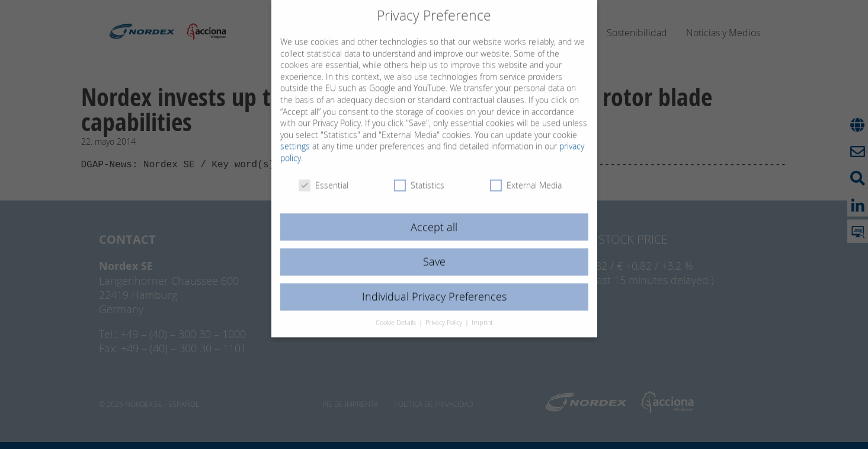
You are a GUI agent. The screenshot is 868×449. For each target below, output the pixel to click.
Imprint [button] (482, 310)
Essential (324, 172)
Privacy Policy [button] (445, 310)
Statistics (419, 172)
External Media (526, 172)
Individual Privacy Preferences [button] (434, 284)
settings (295, 134)
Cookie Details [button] (397, 310)
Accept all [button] (434, 214)
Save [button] (434, 249)
